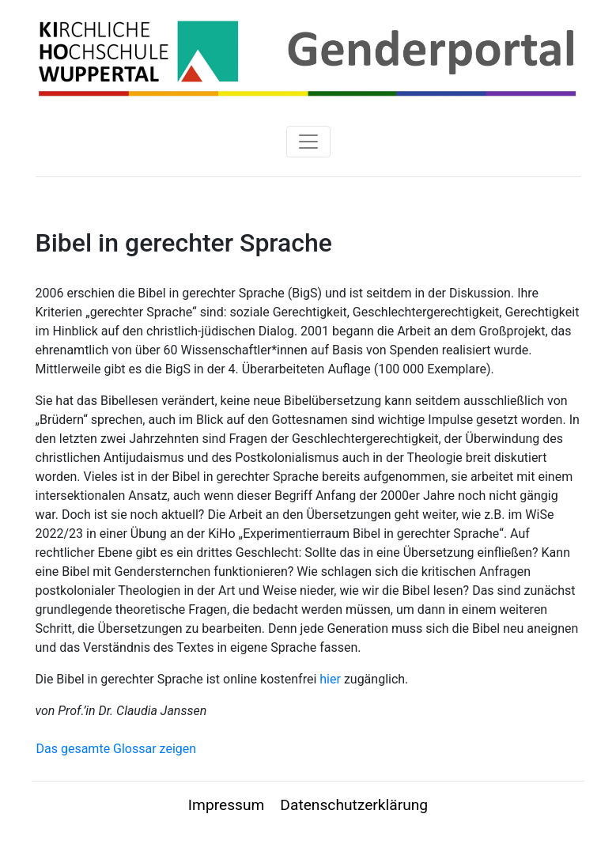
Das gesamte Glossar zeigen (117, 749)
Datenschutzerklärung (354, 805)
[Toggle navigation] (308, 142)
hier (330, 679)
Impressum (227, 805)
